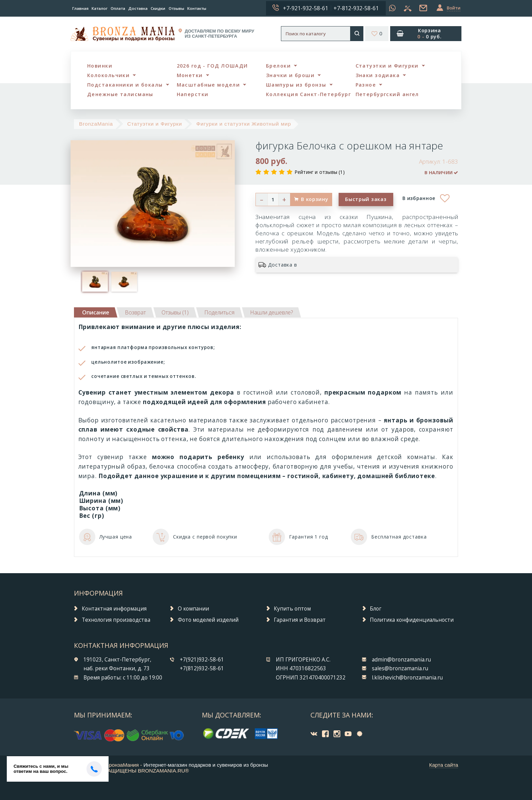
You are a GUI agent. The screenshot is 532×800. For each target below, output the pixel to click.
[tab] (135, 312)
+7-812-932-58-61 (356, 8)
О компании (193, 609)
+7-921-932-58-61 (306, 8)
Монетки (190, 75)
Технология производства (116, 620)
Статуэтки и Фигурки (387, 66)
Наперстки (193, 94)
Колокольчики (108, 75)
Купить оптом (292, 609)
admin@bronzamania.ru (401, 660)
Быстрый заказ (366, 199)
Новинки (100, 66)
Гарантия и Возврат (300, 620)
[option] (95, 281)
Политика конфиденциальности (412, 620)
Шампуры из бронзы (296, 85)
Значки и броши (290, 75)
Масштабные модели (208, 85)
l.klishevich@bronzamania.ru (407, 678)
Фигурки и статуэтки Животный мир (244, 124)
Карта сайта (444, 765)
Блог (376, 609)
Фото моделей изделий (208, 620)
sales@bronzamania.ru (400, 668)
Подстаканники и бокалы (125, 85)
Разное (366, 85)
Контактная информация (114, 609)
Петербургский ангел (387, 94)
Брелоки (278, 66)
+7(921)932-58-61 (202, 660)
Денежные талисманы (120, 94)
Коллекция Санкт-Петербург (308, 94)
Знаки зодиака (378, 75)
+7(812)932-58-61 (202, 668)
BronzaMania (96, 124)
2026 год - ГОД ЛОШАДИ (212, 66)
